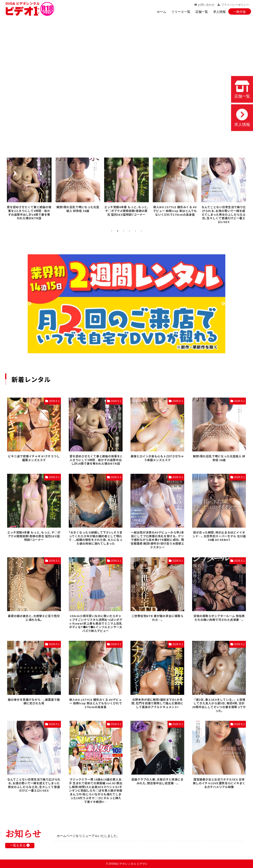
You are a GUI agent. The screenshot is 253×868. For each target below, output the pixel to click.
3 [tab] (124, 231)
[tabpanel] (29, 189)
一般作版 (240, 12)
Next (223, 304)
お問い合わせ (204, 5)
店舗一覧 (202, 12)
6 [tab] (141, 231)
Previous (30, 304)
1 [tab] (112, 231)
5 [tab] (135, 231)
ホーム (161, 12)
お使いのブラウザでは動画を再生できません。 (126, 81)
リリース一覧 (181, 12)
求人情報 (219, 12)
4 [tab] (129, 231)
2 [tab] (118, 231)
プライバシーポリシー (233, 5)
